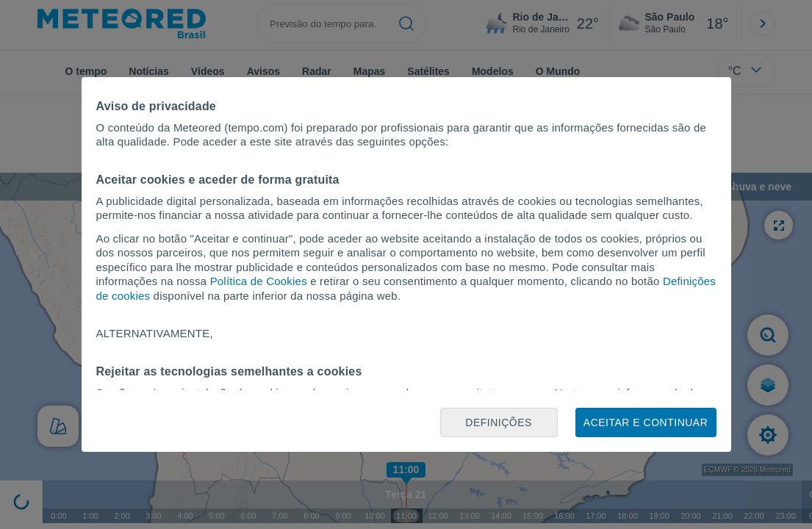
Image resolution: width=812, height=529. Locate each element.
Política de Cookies (259, 281)
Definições (499, 422)
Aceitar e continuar (646, 422)
